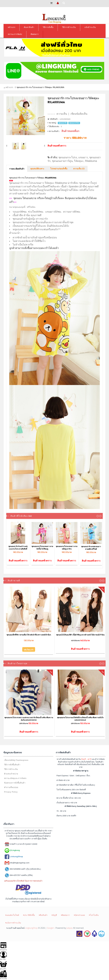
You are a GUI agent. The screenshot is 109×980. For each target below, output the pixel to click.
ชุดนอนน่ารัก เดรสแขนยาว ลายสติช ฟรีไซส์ (91, 548)
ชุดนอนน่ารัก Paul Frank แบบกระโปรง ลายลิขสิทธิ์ (18, 548)
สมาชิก (3, 956)
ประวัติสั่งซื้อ (29, 915)
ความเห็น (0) (79, 169)
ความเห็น (62, 114)
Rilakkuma (91, 161)
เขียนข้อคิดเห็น (79, 114)
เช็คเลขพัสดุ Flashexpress (16, 760)
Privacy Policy (11, 792)
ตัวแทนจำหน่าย (11, 774)
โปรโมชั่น (94, 915)
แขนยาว (83, 157)
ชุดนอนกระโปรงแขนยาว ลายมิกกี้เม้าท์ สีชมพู (42, 548)
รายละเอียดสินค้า (17, 169)
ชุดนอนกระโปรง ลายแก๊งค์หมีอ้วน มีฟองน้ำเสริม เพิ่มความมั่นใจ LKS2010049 (80, 719)
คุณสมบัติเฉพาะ (37, 169)
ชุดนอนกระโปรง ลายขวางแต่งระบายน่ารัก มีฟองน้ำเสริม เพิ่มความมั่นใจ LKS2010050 (29, 719)
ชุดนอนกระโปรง (68, 157)
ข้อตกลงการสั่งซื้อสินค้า (15, 783)
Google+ (51, 928)
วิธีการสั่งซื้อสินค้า (12, 765)
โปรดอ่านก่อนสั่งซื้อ (59, 169)
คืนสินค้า (43, 915)
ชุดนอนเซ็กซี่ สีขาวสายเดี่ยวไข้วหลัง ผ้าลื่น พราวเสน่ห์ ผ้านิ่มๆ (29, 635)
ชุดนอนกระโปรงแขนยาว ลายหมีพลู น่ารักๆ (67, 548)
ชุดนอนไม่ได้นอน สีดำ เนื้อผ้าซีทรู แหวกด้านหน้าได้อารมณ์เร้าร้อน (80, 635)
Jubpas (70, 928)
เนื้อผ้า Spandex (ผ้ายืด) (74, 186)
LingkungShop (31, 928)
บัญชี (54, 915)
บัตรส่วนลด (79, 915)
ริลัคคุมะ (79, 161)
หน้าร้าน (3, 946)
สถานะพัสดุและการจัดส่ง (15, 778)
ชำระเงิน (3, 975)
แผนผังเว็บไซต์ (12, 915)
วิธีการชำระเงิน (11, 769)
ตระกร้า (3, 965)
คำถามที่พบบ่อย (11, 787)
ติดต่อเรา (65, 915)
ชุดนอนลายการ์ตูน (62, 161)
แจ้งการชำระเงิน (13, 923)
